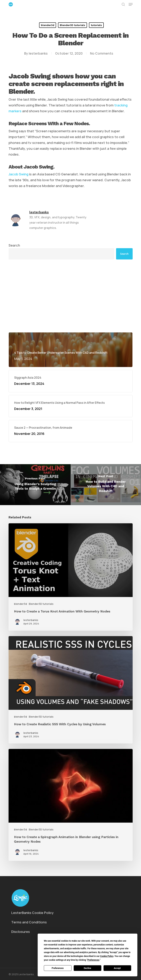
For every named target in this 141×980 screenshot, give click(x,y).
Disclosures (21, 932)
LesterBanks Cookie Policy (32, 913)
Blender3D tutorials (73, 25)
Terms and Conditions (29, 922)
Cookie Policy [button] (107, 956)
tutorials (96, 25)
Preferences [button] (93, 960)
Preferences (58, 968)
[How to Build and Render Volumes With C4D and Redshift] (106, 485)
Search (14, 245)
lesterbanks (38, 53)
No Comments (102, 53)
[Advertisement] (71, 296)
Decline (88, 968)
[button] (131, 4)
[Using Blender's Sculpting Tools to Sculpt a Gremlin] (35, 485)
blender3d (48, 25)
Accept (117, 968)
